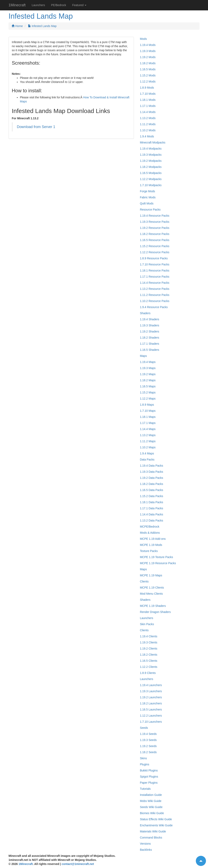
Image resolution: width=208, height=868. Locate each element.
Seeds (144, 728)
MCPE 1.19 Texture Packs (157, 557)
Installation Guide (151, 795)
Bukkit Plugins (149, 770)
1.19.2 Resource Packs (155, 228)
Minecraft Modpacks (153, 142)
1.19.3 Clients (149, 642)
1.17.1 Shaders (150, 344)
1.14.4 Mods (148, 112)
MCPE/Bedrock (150, 527)
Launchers (38, 5)
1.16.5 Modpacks (151, 173)
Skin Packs (147, 624)
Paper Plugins (149, 783)
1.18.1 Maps (148, 417)
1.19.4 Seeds (148, 734)
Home (17, 26)
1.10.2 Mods (148, 130)
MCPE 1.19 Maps (151, 575)
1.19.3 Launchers (151, 691)
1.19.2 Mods (148, 57)
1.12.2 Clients (149, 667)
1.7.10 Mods (148, 94)
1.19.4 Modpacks (151, 149)
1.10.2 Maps (148, 447)
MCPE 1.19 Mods (151, 545)
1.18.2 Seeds (148, 752)
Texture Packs (149, 551)
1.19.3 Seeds (148, 740)
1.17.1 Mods (148, 106)
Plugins (145, 764)
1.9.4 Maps (147, 453)
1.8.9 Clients (148, 673)
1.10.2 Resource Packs (155, 301)
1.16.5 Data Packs (152, 490)
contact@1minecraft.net (78, 864)
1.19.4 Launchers (151, 685)
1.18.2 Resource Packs (155, 234)
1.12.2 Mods (148, 81)
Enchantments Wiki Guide (156, 825)
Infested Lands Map (42, 26)
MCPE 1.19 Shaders (153, 606)
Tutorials (145, 789)
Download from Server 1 (36, 127)
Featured (79, 5)
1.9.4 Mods (147, 136)
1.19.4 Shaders (150, 319)
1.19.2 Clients (149, 649)
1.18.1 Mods (148, 100)
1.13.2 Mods (148, 118)
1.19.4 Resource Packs (155, 216)
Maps (143, 356)
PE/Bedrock (58, 5)
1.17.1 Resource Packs (155, 277)
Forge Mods (148, 191)
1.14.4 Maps (148, 429)
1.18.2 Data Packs (152, 484)
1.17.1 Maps (148, 423)
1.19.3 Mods (148, 51)
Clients (144, 581)
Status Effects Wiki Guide (156, 819)
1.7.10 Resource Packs (155, 264)
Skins (143, 758)
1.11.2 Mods (148, 124)
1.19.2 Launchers (151, 697)
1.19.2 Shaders (150, 331)
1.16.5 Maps (148, 386)
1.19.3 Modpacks (151, 155)
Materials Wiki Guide (153, 831)
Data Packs (147, 460)
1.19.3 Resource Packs (155, 222)
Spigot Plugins (149, 777)
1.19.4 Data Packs (152, 466)
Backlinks (146, 850)
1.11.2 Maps (148, 441)
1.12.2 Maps (148, 399)
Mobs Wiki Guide (151, 801)
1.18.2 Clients (149, 655)
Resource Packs (150, 210)
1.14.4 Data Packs (152, 514)
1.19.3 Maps (148, 368)
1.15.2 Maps (148, 392)
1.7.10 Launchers (151, 722)
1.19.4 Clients (149, 636)
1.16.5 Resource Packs (155, 240)
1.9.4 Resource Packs (154, 307)
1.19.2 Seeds (148, 746)
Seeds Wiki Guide (151, 807)
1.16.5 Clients (149, 661)
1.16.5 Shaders (150, 350)
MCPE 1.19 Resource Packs (158, 563)
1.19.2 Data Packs (152, 478)
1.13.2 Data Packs (152, 520)
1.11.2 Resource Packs (155, 295)
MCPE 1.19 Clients (152, 588)
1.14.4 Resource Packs (155, 283)
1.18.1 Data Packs (152, 502)
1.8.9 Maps (147, 405)
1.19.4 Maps (148, 362)
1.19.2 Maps (148, 374)
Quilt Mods (147, 203)
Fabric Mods (148, 197)
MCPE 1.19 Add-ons (153, 539)
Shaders (145, 313)
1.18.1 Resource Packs (155, 271)
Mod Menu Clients (151, 594)
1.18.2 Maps (148, 380)
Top (199, 859)
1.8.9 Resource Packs (154, 258)
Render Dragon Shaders (155, 612)
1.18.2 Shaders (150, 338)
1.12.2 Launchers (151, 716)
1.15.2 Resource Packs (155, 246)
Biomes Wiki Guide (152, 813)
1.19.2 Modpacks (151, 161)
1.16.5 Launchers (151, 709)
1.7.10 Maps (148, 411)
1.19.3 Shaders (150, 325)
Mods (143, 39)
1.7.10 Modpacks (151, 185)
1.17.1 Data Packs (152, 508)
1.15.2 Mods (148, 75)
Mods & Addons (150, 533)
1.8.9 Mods (147, 88)
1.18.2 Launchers (151, 703)
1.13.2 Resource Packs (155, 289)
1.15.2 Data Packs (152, 496)
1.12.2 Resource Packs (155, 252)
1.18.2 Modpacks (151, 167)
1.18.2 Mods (148, 63)
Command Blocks (151, 838)
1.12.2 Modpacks (151, 179)
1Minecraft (17, 5)
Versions (145, 844)
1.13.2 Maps (148, 435)
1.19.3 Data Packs (152, 472)
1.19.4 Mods (148, 45)
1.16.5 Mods (148, 69)
